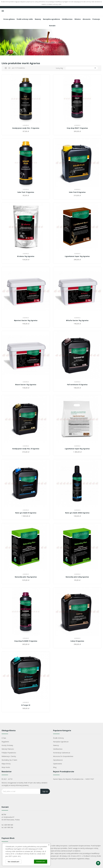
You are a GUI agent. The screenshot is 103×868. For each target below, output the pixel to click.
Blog (55, 767)
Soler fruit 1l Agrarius (26, 192)
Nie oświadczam (13, 862)
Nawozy (56, 745)
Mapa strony (6, 764)
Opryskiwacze (58, 760)
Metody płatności (8, 749)
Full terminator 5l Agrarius (77, 385)
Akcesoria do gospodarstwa (63, 756)
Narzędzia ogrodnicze (61, 742)
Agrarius (26, 125)
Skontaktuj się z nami (9, 760)
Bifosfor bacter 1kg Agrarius (77, 320)
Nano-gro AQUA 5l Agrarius (26, 513)
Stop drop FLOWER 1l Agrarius (26, 641)
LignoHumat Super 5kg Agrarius (77, 449)
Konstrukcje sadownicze (62, 753)
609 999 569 (9, 825)
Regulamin (5, 742)
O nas (4, 738)
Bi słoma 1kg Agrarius (26, 256)
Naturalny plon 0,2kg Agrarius (77, 577)
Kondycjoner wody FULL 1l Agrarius (26, 128)
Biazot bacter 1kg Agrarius (26, 385)
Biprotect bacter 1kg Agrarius (26, 320)
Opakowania (57, 764)
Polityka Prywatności (9, 753)
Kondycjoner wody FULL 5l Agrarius (26, 449)
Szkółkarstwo (58, 749)
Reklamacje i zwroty (9, 756)
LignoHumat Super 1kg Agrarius (77, 256)
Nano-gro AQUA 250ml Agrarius (77, 513)
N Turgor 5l (26, 705)
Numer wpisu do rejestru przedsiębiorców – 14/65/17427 (73, 779)
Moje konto (6, 767)
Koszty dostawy (7, 745)
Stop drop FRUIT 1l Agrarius (77, 128)
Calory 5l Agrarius (77, 641)
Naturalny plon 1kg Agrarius (26, 577)
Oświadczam (41, 861)
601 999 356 (9, 827)
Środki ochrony (58, 738)
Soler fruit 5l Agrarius (77, 192)
